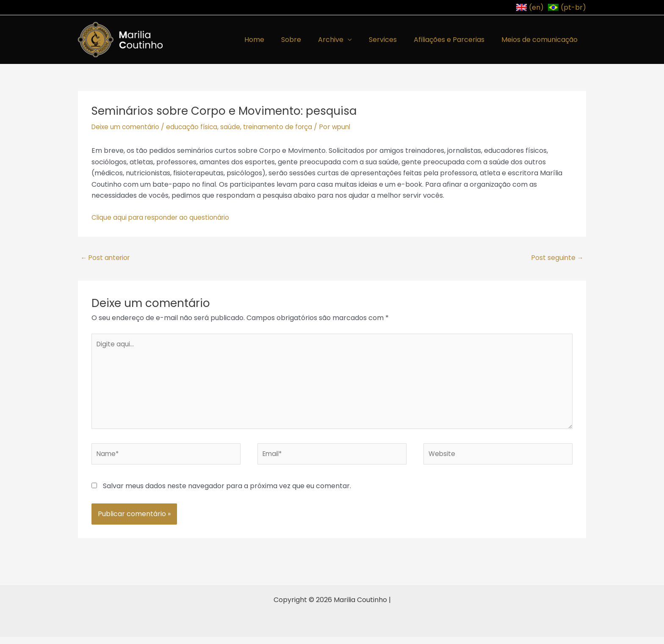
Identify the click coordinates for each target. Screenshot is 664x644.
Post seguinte (559, 258)
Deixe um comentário (127, 127)
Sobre (306, 40)
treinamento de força (284, 127)
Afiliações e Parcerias (454, 40)
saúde (235, 127)
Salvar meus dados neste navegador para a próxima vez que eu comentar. (227, 493)
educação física (196, 127)
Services (391, 40)
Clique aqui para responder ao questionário (163, 217)
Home (273, 40)
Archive (343, 40)
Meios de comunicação (541, 40)
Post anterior (105, 258)
